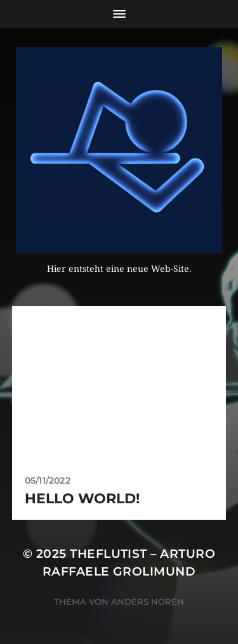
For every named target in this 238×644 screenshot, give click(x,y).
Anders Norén (148, 602)
